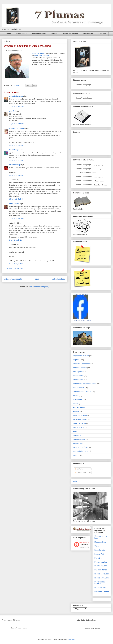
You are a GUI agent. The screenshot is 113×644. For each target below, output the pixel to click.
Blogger (72, 639)
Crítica (97, 546)
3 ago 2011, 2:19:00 (16, 264)
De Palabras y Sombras (100, 583)
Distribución (88, 33)
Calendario (77, 435)
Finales (76, 404)
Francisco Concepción (82, 364)
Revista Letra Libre (102, 578)
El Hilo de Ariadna (80, 415)
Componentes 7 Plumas (82, 392)
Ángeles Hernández (17, 128)
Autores (54, 33)
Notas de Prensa (79, 423)
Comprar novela (79, 439)
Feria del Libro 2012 (81, 451)
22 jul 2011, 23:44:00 (17, 124)
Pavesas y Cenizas (102, 592)
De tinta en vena (101, 566)
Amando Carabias (38, 53)
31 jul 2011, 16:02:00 (17, 218)
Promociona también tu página (82, 320)
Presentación (22, 33)
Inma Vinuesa (14, 204)
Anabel (76, 396)
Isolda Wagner (15, 150)
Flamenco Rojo (15, 165)
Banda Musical (79, 427)
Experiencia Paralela (81, 356)
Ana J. (12, 111)
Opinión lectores (39, 33)
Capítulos (77, 360)
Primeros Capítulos (70, 33)
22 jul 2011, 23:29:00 (17, 107)
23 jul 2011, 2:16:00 (16, 160)
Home (9, 33)
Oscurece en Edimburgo (80, 295)
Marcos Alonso (99, 181)
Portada (76, 411)
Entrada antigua (59, 279)
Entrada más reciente (13, 279)
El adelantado (100, 550)
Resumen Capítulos (81, 447)
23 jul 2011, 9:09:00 (16, 175)
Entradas (79, 469)
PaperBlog (98, 558)
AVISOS (76, 431)
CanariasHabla (100, 588)
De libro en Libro (101, 562)
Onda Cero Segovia (41, 56)
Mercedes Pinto (100, 542)
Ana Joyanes (99, 177)
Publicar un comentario (15, 268)
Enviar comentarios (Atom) (40, 287)
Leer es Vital (99, 554)
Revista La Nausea (102, 574)
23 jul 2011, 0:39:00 (16, 145)
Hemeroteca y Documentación (85, 384)
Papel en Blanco (101, 570)
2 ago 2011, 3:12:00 (16, 240)
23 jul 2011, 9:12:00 (16, 199)
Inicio (37, 279)
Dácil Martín (78, 400)
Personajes (77, 443)
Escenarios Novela (80, 419)
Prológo (76, 455)
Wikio (75, 481)
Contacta (102, 33)
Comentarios (80, 473)
